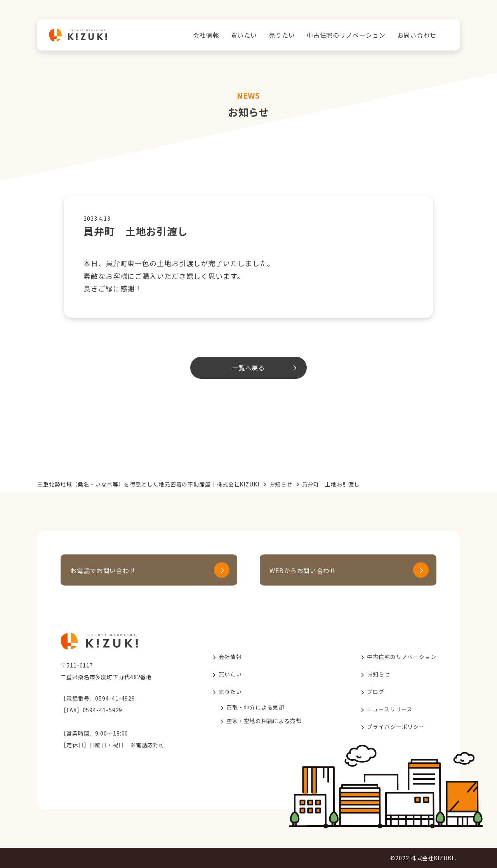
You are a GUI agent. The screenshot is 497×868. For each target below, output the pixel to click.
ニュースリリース (390, 709)
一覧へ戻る (249, 368)
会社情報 (206, 35)
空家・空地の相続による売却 (264, 721)
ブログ (376, 692)
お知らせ (281, 484)
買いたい (244, 35)
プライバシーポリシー (396, 727)
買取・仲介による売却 (255, 707)
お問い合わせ (417, 35)
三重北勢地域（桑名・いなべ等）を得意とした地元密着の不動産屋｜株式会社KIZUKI (148, 484)
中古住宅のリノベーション (346, 35)
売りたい (282, 35)
